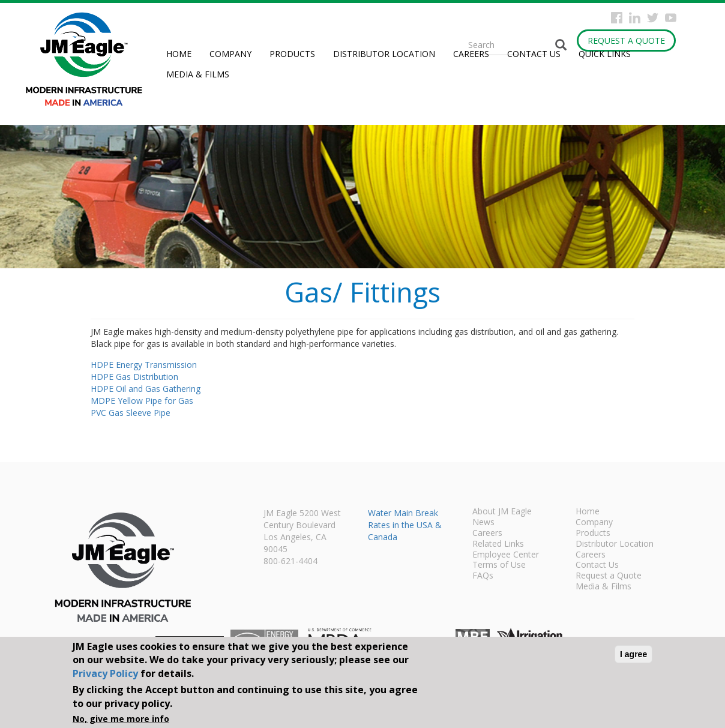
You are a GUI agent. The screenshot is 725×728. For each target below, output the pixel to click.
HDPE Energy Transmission (144, 365)
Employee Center (506, 555)
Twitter (653, 18)
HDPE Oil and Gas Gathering (146, 389)
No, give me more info (121, 719)
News (483, 523)
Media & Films (198, 74)
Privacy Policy (105, 673)
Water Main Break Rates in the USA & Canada (405, 525)
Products (292, 54)
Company (230, 54)
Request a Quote (626, 41)
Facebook (617, 18)
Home (179, 54)
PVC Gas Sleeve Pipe (131, 413)
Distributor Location (384, 54)
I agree (633, 654)
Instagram (635, 18)
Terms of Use (499, 565)
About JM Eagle (502, 512)
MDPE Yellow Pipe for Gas (142, 401)
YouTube (671, 18)
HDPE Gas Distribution (134, 377)
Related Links (498, 544)
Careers (471, 54)
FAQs (483, 576)
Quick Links (605, 54)
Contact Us (534, 54)
